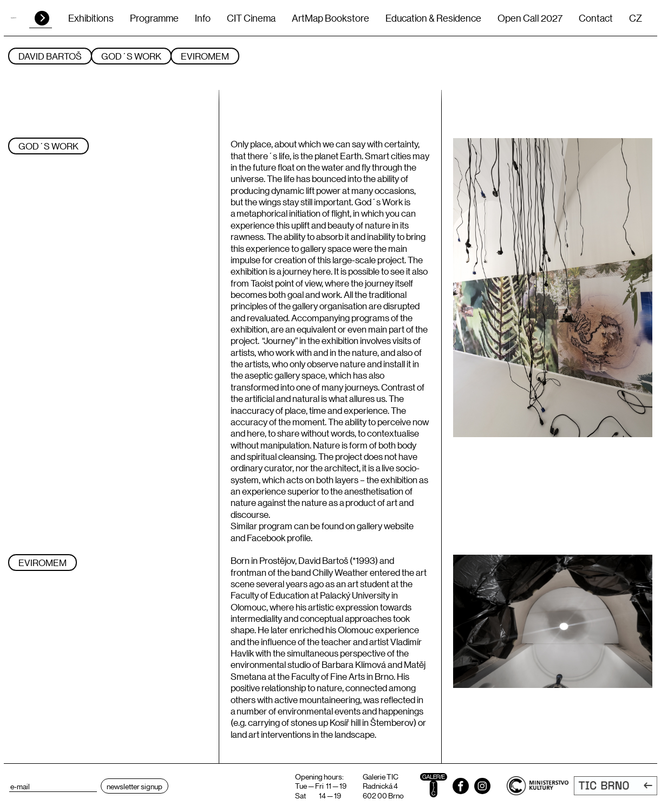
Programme (154, 18)
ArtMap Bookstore (330, 18)
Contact (596, 18)
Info (203, 18)
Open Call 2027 (530, 18)
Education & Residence (433, 18)
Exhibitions (91, 18)
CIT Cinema (251, 18)
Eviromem (205, 56)
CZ (636, 18)
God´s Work (131, 56)
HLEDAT (42, 18)
